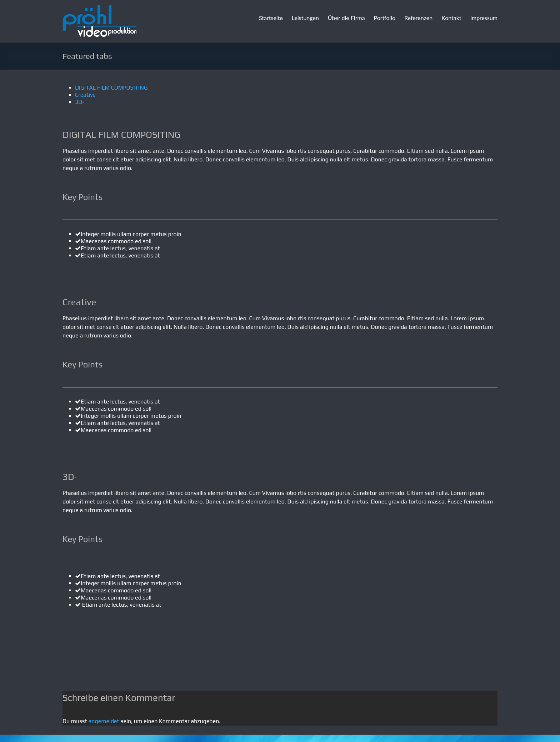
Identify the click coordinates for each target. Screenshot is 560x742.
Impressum (484, 18)
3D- (80, 102)
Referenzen (418, 18)
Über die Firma (346, 18)
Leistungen (305, 18)
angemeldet (104, 721)
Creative (85, 95)
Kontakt (451, 18)
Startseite (271, 18)
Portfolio (385, 18)
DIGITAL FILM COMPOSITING (111, 88)
